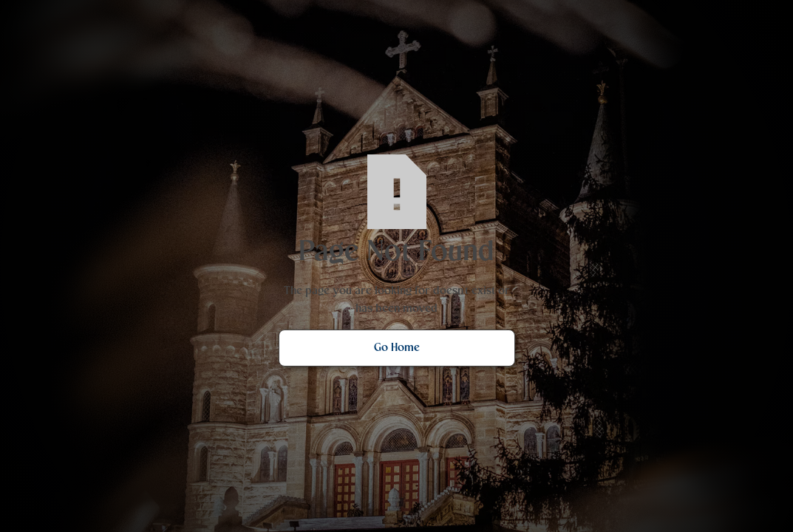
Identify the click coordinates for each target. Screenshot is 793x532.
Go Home (397, 348)
